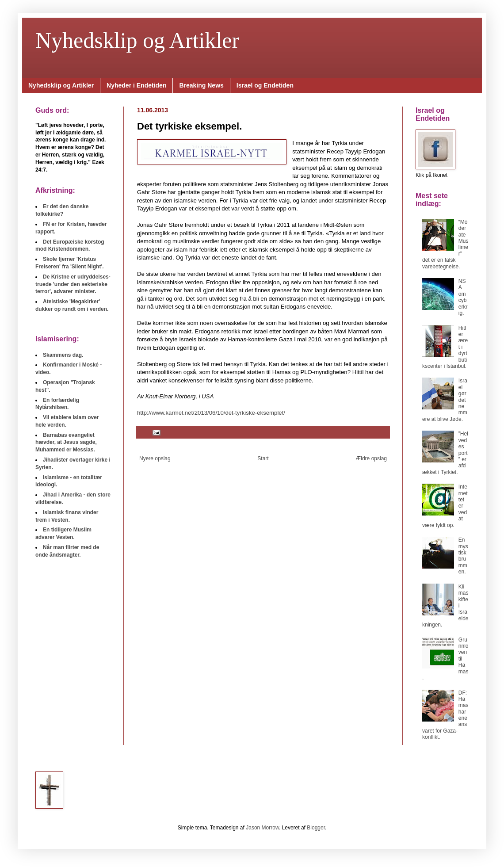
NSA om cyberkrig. (463, 297)
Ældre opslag (371, 458)
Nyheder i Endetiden (136, 85)
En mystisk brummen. (463, 556)
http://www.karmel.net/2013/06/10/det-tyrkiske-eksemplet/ (211, 413)
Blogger (316, 828)
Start (263, 458)
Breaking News (201, 85)
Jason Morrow (262, 828)
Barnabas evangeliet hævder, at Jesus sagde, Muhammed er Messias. (66, 443)
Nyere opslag (155, 458)
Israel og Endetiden (265, 85)
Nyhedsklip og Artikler (137, 40)
